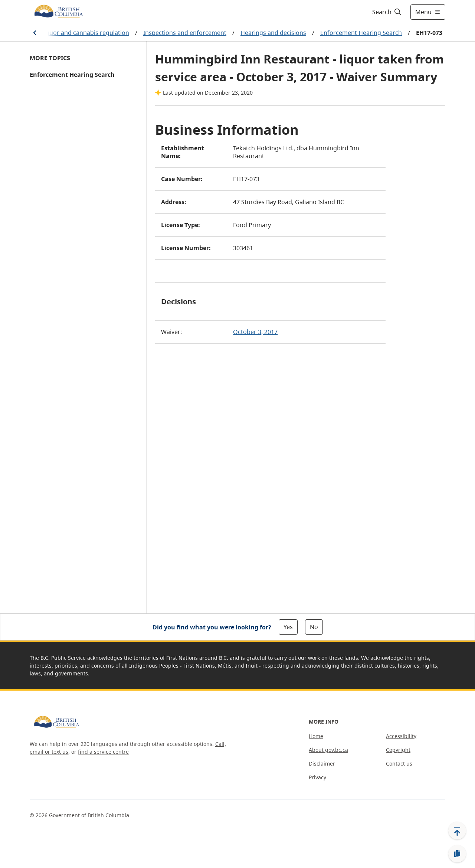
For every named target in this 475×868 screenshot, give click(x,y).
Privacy (317, 777)
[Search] (387, 12)
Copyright (398, 750)
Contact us (399, 764)
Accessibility (401, 736)
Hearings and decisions (273, 33)
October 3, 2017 (255, 332)
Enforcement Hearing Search (361, 33)
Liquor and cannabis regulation (85, 33)
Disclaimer (322, 764)
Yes (288, 627)
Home (316, 736)
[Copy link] (457, 854)
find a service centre (103, 752)
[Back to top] (457, 831)
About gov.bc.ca (328, 750)
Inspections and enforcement (185, 33)
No (314, 627)
